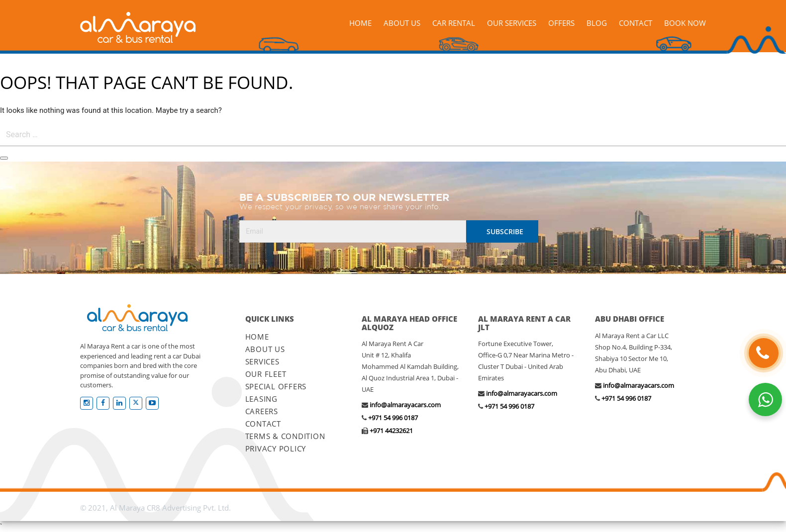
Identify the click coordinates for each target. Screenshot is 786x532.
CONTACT (263, 424)
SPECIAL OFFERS (276, 386)
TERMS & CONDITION (285, 436)
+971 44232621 (391, 431)
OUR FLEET (266, 374)
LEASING (261, 399)
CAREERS (262, 411)
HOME (257, 337)
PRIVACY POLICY (276, 448)
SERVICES (262, 361)
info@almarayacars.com (405, 405)
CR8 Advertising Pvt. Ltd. (189, 508)
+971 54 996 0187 (393, 418)
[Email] (353, 231)
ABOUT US (265, 349)
